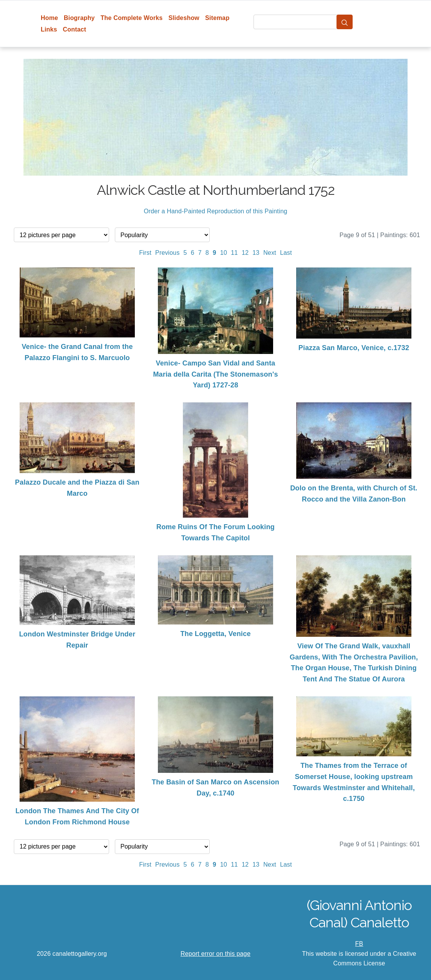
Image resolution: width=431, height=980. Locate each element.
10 (224, 253)
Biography (79, 18)
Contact (75, 29)
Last (286, 253)
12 (245, 253)
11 (234, 253)
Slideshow (184, 18)
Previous (167, 253)
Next (270, 253)
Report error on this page (215, 954)
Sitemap (217, 18)
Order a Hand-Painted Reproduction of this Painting (215, 211)
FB (359, 944)
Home (49, 18)
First (145, 253)
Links (49, 29)
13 (256, 253)
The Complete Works (132, 18)
